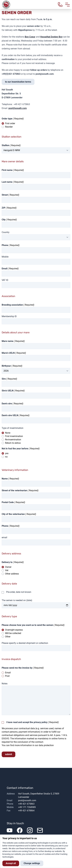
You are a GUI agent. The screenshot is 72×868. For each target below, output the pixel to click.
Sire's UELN (8, 391)
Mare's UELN (8, 353)
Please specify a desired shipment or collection (25, 643)
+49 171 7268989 (27, 807)
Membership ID (9, 316)
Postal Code (8, 502)
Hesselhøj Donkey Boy (51, 37)
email (4, 537)
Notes (5, 684)
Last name (7, 182)
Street (5, 195)
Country (6, 232)
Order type (7, 119)
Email (4, 269)
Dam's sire (7, 404)
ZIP (3, 208)
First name (7, 170)
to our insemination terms (18, 82)
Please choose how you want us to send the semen (27, 625)
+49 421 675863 (26, 804)
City (4, 220)
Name (5, 479)
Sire (4, 379)
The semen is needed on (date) (17, 600)
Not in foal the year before (15, 449)
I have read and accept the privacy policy (27, 722)
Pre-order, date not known (19, 592)
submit (9, 754)
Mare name (8, 341)
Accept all (11, 863)
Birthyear (6, 366)
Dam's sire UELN (10, 415)
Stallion (5, 145)
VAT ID (5, 280)
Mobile (5, 257)
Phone (5, 245)
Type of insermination (13, 428)
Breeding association (12, 305)
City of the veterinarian (13, 514)
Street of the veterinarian (14, 490)
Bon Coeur (30, 37)
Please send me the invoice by (17, 668)
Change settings (32, 863)
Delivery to (7, 562)
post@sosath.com (18, 108)
